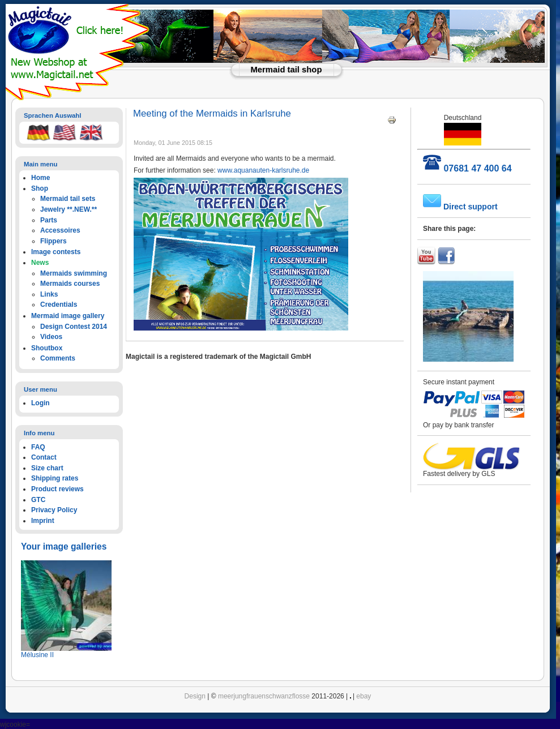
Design (195, 696)
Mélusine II (37, 655)
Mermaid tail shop (287, 70)
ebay (364, 696)
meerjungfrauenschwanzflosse (264, 696)
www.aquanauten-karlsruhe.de (263, 170)
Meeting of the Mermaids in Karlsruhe (212, 113)
